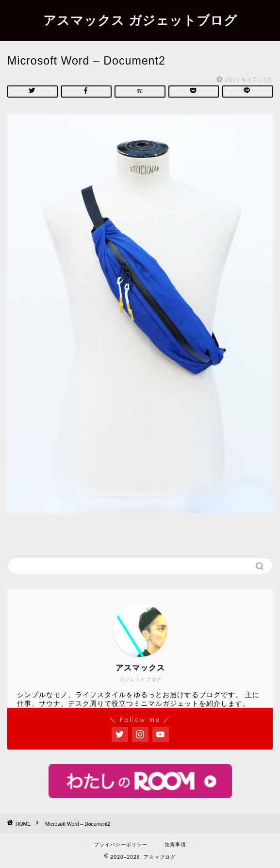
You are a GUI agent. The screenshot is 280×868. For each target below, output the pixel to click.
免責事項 (175, 844)
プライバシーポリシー (121, 844)
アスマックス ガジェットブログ (140, 20)
